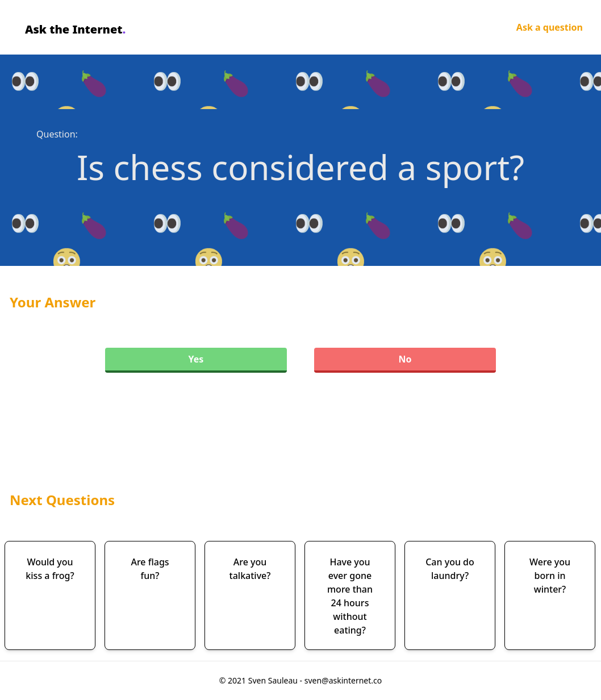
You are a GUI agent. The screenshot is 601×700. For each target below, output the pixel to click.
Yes (196, 359)
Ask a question (550, 27)
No (405, 359)
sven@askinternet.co (343, 680)
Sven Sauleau (274, 680)
